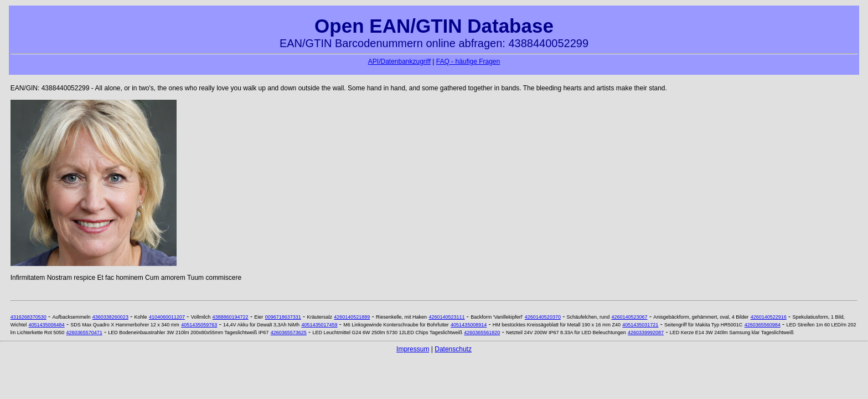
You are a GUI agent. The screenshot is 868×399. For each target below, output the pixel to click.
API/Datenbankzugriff (399, 62)
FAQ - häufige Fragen (468, 62)
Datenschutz (453, 349)
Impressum (413, 349)
